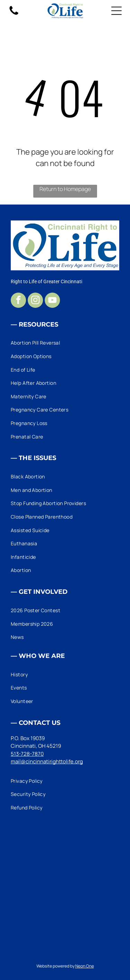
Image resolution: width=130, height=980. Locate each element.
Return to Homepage (65, 189)
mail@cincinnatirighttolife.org (47, 761)
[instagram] (35, 301)
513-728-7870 (27, 754)
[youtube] (52, 301)
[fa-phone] (14, 14)
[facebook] (18, 301)
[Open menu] (116, 11)
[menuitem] (65, 343)
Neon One (85, 966)
